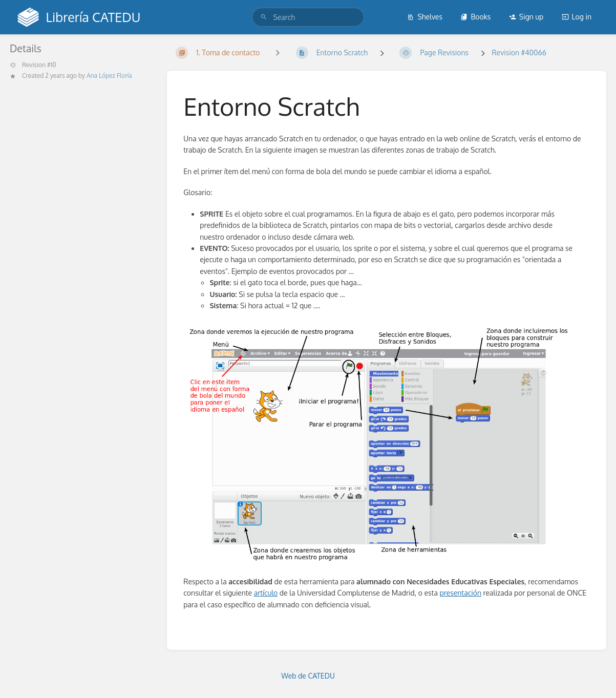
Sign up (526, 17)
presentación (460, 593)
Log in (577, 17)
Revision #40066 (519, 52)
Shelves (425, 17)
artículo (266, 593)
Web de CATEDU (308, 676)
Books (475, 17)
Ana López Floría (109, 76)
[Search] (264, 17)
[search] (308, 17)
